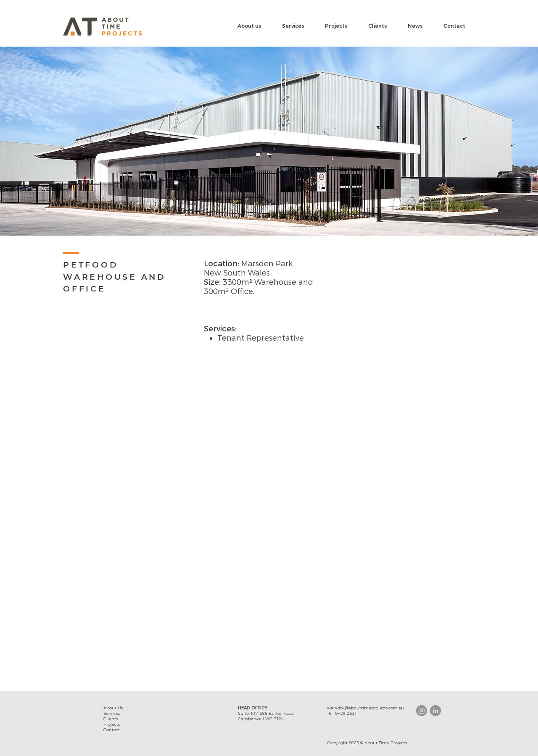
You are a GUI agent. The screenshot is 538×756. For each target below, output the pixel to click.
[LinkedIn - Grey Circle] (435, 711)
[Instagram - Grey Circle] (422, 711)
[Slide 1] (269, 219)
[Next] (492, 141)
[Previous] (46, 141)
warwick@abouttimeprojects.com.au (365, 708)
